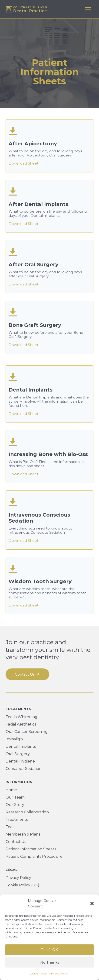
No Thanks (50, 962)
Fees (10, 827)
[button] (92, 903)
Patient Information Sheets (31, 849)
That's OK (49, 950)
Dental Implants (21, 746)
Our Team (15, 797)
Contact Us (16, 842)
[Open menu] (88, 9)
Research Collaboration (27, 812)
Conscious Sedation (24, 769)
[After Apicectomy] (49, 146)
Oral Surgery (18, 754)
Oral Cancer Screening (27, 732)
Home (11, 790)
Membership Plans (23, 834)
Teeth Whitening (21, 717)
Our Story (15, 805)
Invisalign (14, 739)
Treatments (17, 819)
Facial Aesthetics (21, 724)
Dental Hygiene (20, 761)
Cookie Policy (38, 973)
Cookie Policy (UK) (22, 885)
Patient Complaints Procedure (34, 856)
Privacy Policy (59, 973)
